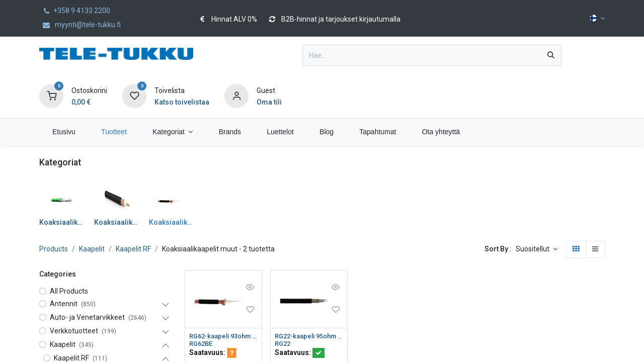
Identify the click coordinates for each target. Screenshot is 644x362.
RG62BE (202, 345)
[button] (537, 249)
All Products (69, 291)
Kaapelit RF (133, 249)
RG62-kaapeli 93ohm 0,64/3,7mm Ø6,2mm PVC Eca (223, 336)
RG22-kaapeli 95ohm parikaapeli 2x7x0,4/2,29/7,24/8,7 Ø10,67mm (309, 336)
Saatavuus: (213, 353)
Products (54, 249)
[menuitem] (64, 132)
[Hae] (551, 55)
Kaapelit (92, 249)
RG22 (284, 345)
